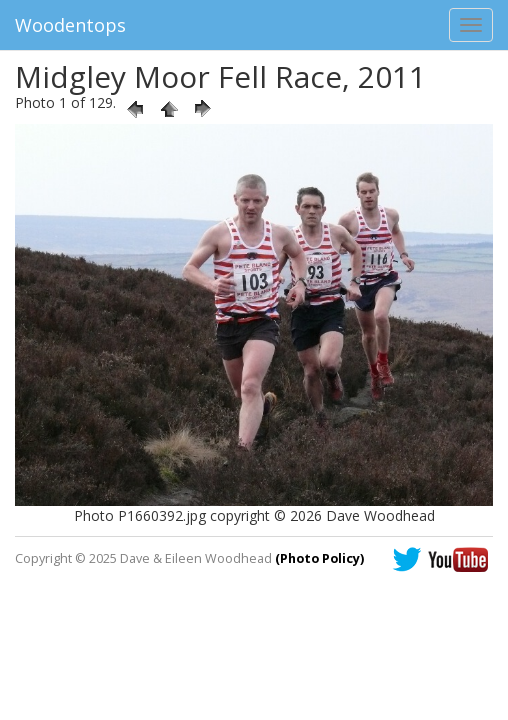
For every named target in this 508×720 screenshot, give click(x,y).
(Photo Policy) (319, 558)
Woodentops (70, 25)
